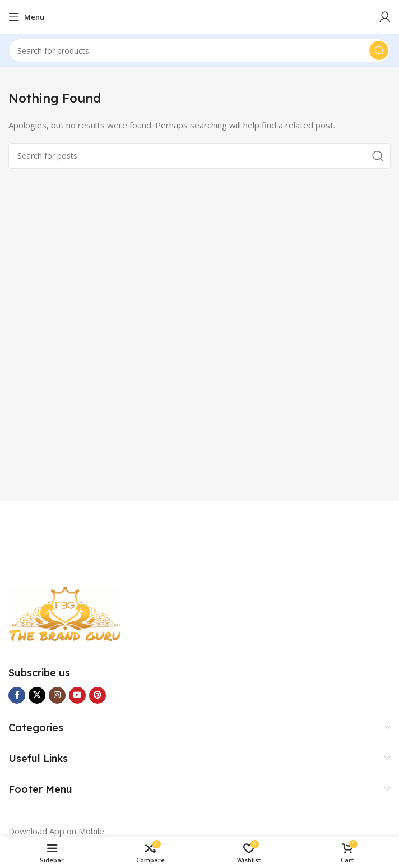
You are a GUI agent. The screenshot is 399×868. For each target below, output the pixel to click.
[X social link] (37, 695)
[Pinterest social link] (98, 695)
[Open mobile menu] (26, 17)
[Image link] (64, 613)
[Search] (199, 50)
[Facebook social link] (17, 695)
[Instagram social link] (57, 695)
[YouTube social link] (77, 695)
